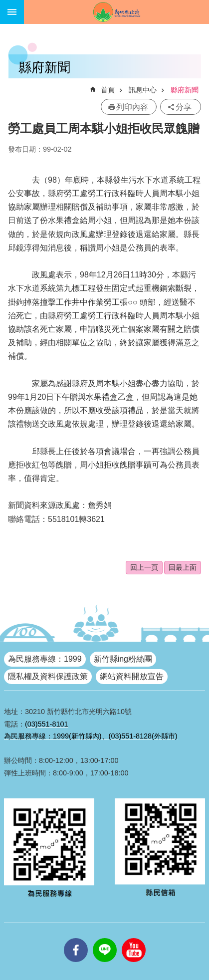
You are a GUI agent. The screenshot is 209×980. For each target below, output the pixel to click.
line (105, 938)
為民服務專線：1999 (45, 659)
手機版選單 (12, 12)
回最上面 (183, 567)
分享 (184, 107)
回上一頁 (144, 567)
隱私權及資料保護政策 (48, 676)
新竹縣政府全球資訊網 (116, 12)
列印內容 (132, 107)
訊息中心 (143, 90)
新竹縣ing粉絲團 (123, 659)
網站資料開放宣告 (132, 676)
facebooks (76, 938)
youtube (134, 938)
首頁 (108, 90)
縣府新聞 (185, 90)
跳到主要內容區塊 (5, 5)
